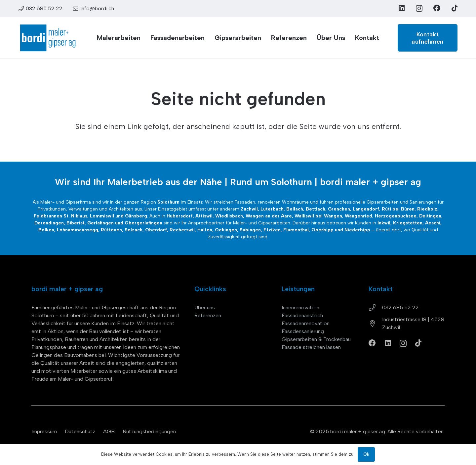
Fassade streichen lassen (311, 347)
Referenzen (208, 315)
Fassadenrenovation (306, 323)
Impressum (44, 431)
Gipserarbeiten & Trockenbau (316, 339)
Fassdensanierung (303, 331)
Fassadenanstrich (302, 315)
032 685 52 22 (400, 308)
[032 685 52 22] (375, 308)
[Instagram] (419, 8)
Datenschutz (80, 431)
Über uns (205, 308)
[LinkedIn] (402, 8)
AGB (109, 431)
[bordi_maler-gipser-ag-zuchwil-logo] (48, 38)
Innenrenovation (300, 308)
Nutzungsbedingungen (149, 431)
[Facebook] (437, 8)
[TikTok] (455, 8)
